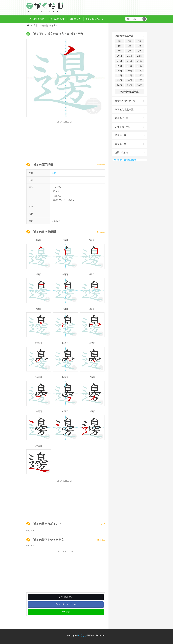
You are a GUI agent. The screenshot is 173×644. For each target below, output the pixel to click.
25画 (119, 80)
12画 (139, 56)
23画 (129, 75)
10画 (119, 56)
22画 (119, 75)
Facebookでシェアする (66, 604)
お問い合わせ (122, 152)
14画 (129, 61)
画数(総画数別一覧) (130, 92)
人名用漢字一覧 (123, 127)
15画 (139, 61)
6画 (139, 46)
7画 (119, 51)
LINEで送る (66, 612)
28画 (119, 85)
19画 (55, 173)
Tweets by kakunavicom (124, 160)
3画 (139, 41)
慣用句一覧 (121, 135)
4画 (119, 46)
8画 (129, 51)
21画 (139, 71)
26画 (129, 80)
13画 (119, 61)
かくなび (82, 635)
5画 (129, 46)
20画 (129, 71)
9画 (139, 51)
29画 (129, 85)
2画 (129, 41)
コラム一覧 (121, 144)
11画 (129, 56)
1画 (119, 41)
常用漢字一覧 (122, 118)
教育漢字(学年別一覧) (126, 101)
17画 (129, 66)
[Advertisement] (66, 140)
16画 (119, 66)
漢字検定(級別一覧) (125, 110)
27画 (139, 80)
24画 (139, 75)
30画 (139, 85)
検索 (144, 19)
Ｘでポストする (66, 597)
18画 (139, 66)
